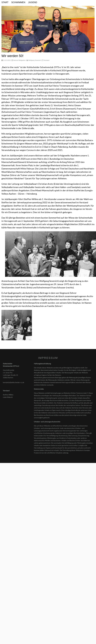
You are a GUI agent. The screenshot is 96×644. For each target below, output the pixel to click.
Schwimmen (18, 2)
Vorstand (46, 60)
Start (5, 2)
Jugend (33, 2)
